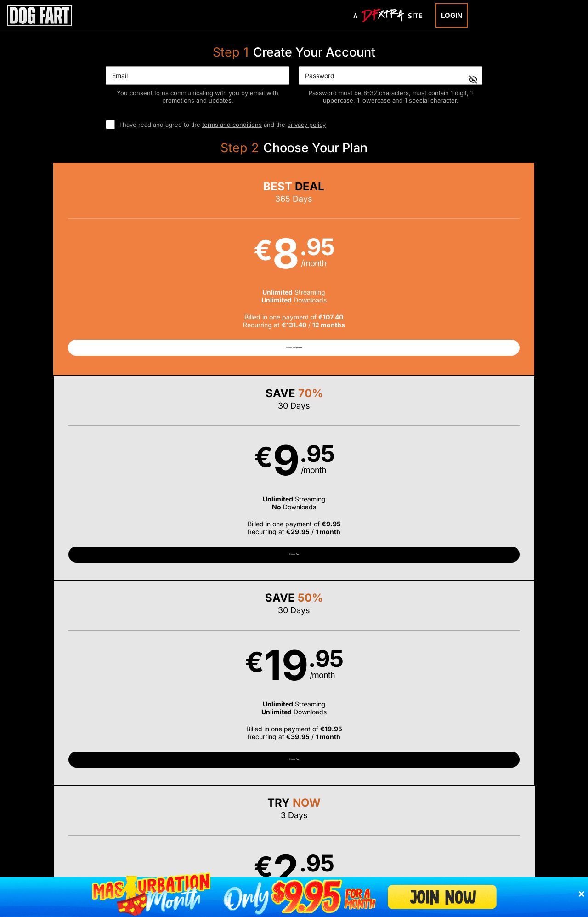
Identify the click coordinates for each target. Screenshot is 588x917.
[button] (82, 273)
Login (452, 15)
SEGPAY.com (365, 812)
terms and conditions (232, 125)
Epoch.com (116, 812)
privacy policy (306, 125)
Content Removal (494, 812)
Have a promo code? (517, 498)
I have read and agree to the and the (223, 125)
